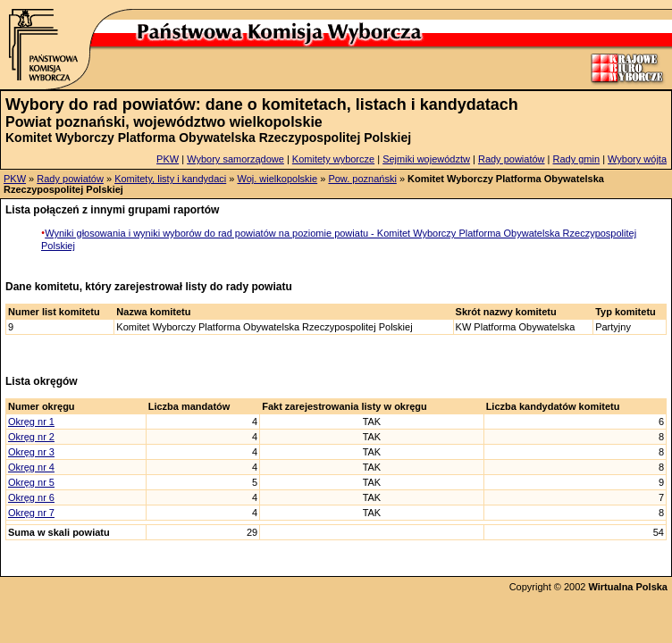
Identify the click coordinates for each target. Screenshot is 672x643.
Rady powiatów (512, 159)
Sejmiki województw (426, 159)
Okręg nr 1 (31, 422)
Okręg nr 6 (31, 497)
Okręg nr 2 (31, 437)
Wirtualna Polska (628, 587)
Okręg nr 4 (31, 467)
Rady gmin (577, 159)
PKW (168, 159)
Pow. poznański (362, 179)
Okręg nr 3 (31, 452)
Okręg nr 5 (31, 482)
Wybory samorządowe (235, 159)
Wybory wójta (637, 159)
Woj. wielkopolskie (277, 179)
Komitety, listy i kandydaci (170, 179)
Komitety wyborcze (333, 159)
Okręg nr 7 (31, 513)
